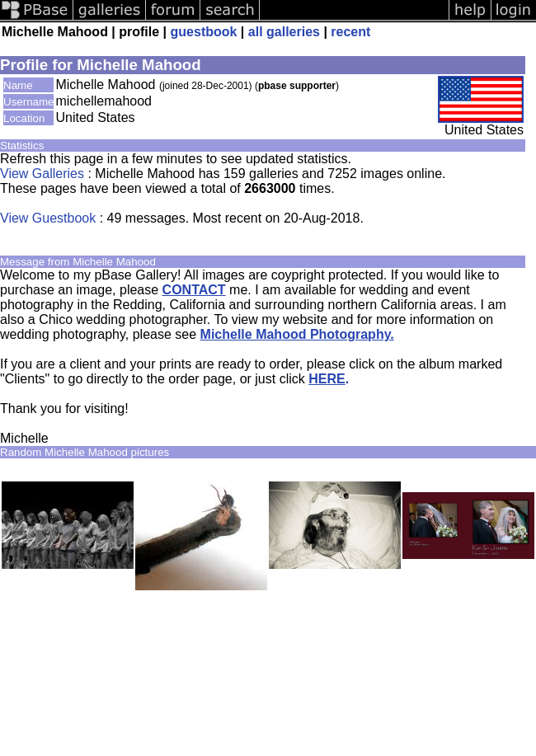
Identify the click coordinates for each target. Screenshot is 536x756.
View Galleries (42, 174)
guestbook (204, 32)
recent (350, 32)
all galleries (284, 32)
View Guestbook (48, 218)
